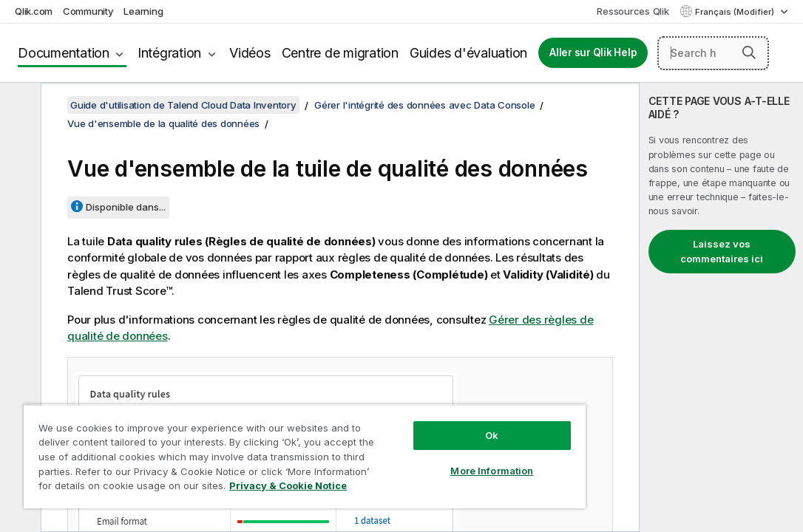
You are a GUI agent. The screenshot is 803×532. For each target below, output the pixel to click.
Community (88, 11)
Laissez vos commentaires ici (722, 251)
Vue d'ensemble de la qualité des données (163, 123)
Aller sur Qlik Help (593, 52)
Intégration (169, 53)
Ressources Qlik (633, 11)
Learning (143, 11)
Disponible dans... (126, 207)
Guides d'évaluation (468, 53)
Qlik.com (34, 11)
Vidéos (250, 53)
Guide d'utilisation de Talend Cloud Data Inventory (183, 105)
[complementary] (721, 307)
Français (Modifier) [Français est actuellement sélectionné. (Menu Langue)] (736, 12)
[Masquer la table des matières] (18, 106)
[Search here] (713, 53)
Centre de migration (340, 53)
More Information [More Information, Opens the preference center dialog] (410, 445)
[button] (749, 52)
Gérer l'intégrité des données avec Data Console (424, 105)
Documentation (64, 53)
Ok (410, 409)
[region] (257, 443)
